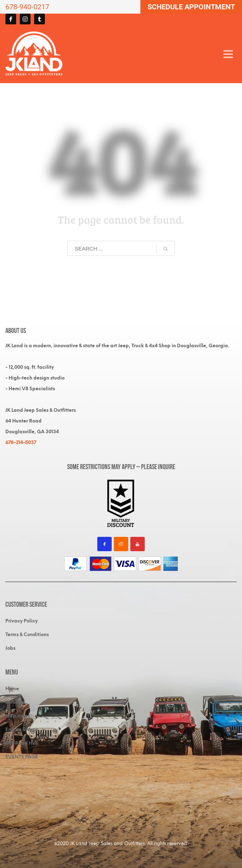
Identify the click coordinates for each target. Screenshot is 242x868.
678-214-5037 (21, 442)
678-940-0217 (27, 7)
